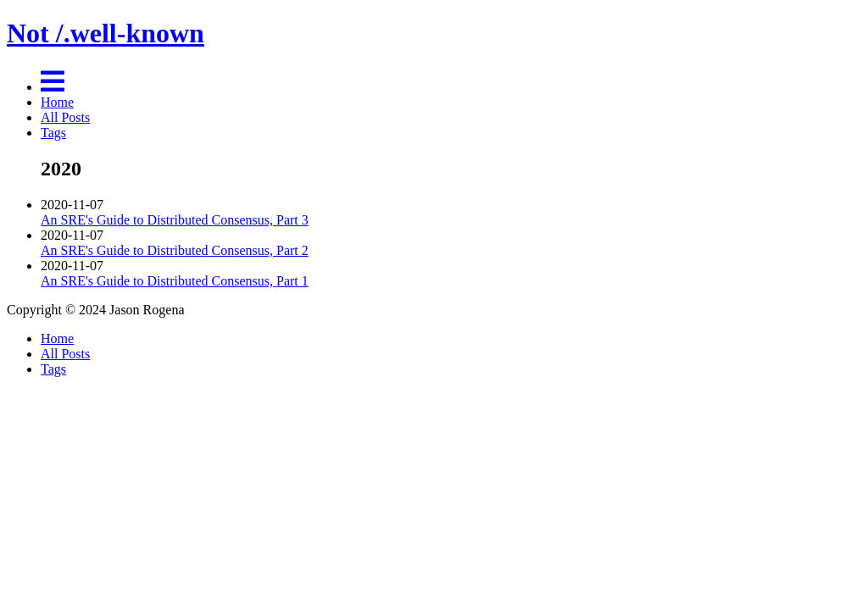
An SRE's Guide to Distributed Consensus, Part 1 (175, 281)
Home (57, 102)
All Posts (65, 117)
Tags (53, 133)
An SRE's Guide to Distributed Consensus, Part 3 (175, 220)
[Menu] (53, 87)
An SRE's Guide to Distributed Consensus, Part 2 (175, 250)
